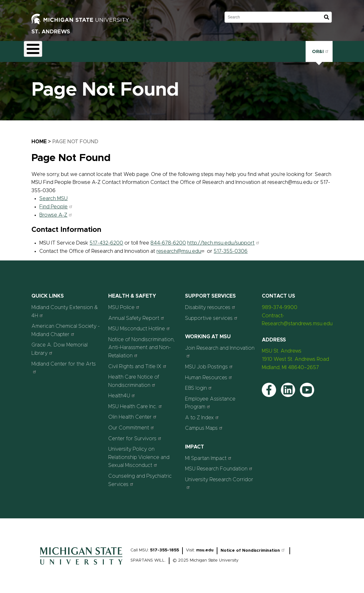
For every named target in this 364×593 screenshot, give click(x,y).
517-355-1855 (165, 546)
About (37, 50)
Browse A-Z (56, 211)
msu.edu (205, 546)
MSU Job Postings (210, 363)
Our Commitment (132, 424)
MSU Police (125, 303)
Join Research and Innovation (220, 348)
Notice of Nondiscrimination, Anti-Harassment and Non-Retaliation (142, 344)
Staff (215, 50)
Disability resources (211, 303)
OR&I (319, 49)
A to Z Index (203, 414)
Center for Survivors (136, 435)
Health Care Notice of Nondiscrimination (134, 378)
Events (166, 50)
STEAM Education (127, 50)
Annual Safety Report (137, 314)
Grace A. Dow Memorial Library (60, 346)
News (191, 50)
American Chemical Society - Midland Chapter (66, 327)
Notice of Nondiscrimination (253, 547)
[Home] (81, 563)
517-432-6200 (106, 239)
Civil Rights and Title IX (138, 363)
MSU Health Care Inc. (136, 403)
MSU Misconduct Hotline (140, 325)
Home (39, 138)
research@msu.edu (181, 247)
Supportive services (212, 314)
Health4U (122, 392)
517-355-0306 (231, 247)
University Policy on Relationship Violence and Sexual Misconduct (139, 454)
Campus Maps (205, 425)
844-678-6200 (168, 239)
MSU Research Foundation (219, 465)
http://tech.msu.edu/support (224, 239)
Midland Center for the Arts (64, 364)
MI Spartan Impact (209, 454)
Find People (57, 203)
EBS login (199, 384)
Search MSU (53, 195)
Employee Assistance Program (210, 399)
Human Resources (209, 374)
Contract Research (75, 50)
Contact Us (245, 50)
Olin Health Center (133, 413)
